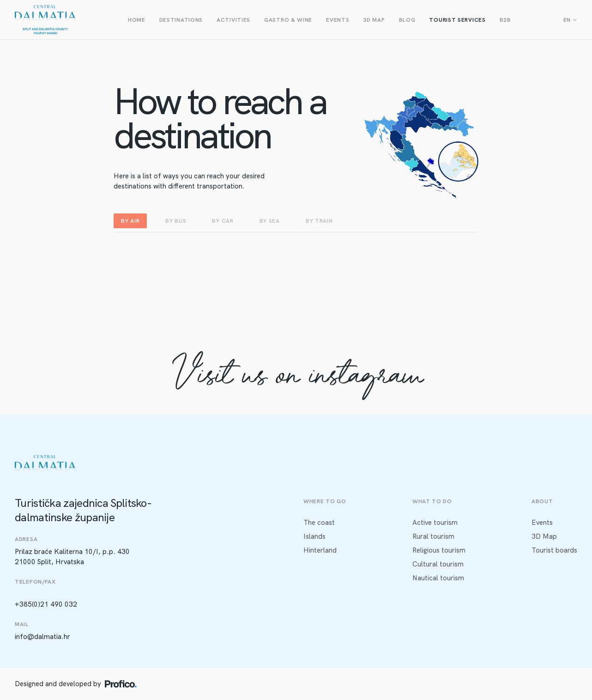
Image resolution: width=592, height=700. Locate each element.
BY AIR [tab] (130, 221)
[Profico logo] (121, 684)
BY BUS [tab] (176, 221)
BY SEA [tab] (270, 221)
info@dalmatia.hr (42, 637)
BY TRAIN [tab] (319, 221)
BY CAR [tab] (223, 221)
